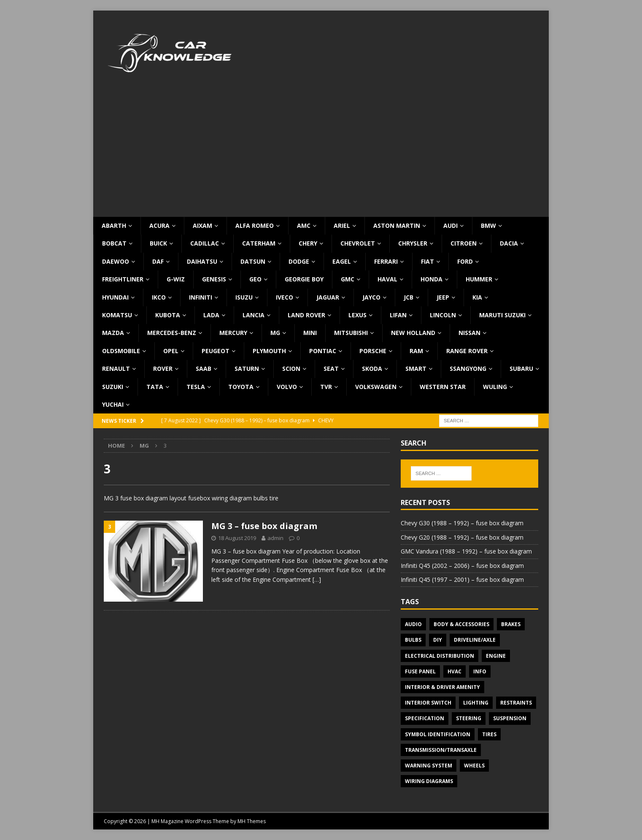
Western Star (443, 387)
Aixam (202, 226)
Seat (331, 369)
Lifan (398, 315)
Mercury (233, 333)
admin (275, 538)
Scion (291, 369)
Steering (469, 718)
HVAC (455, 671)
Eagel (342, 261)
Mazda (113, 333)
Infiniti (201, 297)
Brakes (511, 624)
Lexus (357, 315)
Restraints (516, 703)
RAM (416, 351)
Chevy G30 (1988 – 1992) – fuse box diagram (462, 523)
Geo (255, 279)
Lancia (254, 315)
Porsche (373, 351)
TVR (326, 387)
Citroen (464, 243)
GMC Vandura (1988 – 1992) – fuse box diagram (466, 551)
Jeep (443, 297)
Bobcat (114, 243)
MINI (310, 333)
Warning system (429, 766)
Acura (159, 226)
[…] (317, 579)
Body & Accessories (461, 624)
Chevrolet (358, 243)
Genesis (214, 279)
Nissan (469, 333)
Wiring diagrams (429, 781)
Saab (204, 369)
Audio (413, 624)
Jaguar (328, 297)
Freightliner (123, 279)
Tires (489, 734)
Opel (171, 351)
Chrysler (413, 243)
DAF (158, 261)
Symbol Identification (438, 734)
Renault (116, 369)
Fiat (428, 261)
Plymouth (269, 351)
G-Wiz (176, 279)
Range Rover (467, 351)
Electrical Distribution (440, 656)
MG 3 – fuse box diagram (264, 526)
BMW (488, 226)
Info (480, 671)
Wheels (474, 766)
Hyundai (115, 297)
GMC (348, 279)
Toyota (241, 387)
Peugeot (216, 351)
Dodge (299, 261)
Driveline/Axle (475, 640)
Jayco (371, 297)
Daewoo (116, 261)
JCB (409, 297)
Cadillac (205, 243)
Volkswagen (376, 387)
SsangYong (468, 369)
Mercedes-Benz (172, 333)
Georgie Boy (304, 279)
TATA (155, 387)
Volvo (287, 387)
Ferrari (386, 261)
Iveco (285, 297)
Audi (450, 226)
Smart (416, 369)
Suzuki (113, 387)
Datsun (253, 261)
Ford (465, 261)
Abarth (114, 226)
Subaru (521, 369)
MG (275, 333)
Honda (432, 279)
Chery (308, 243)
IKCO (159, 297)
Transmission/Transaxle (441, 750)
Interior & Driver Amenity (442, 687)
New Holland (413, 333)
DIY (438, 640)
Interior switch (428, 703)
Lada (211, 315)
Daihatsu (202, 261)
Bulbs (413, 640)
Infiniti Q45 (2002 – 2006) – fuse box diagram (462, 566)
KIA (477, 297)
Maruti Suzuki (502, 315)
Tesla (196, 387)
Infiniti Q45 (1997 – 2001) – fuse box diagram (462, 579)
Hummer (479, 279)
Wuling (495, 387)
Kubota (168, 315)
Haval (387, 279)
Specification (425, 718)
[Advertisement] (321, 154)
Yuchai (113, 404)
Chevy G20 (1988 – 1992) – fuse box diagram (462, 537)
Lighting (476, 703)
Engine (496, 656)
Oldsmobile (121, 351)
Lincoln (443, 315)
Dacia (509, 243)
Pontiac (323, 351)
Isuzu (244, 297)
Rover (163, 369)
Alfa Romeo (255, 226)
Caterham (259, 243)
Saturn (247, 369)
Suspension (510, 718)
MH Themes (252, 821)
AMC (304, 226)
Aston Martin (397, 226)
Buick (158, 243)
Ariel (342, 226)
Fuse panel (420, 671)
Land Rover (306, 315)
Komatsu (117, 315)
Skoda (372, 369)
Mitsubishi (351, 333)
